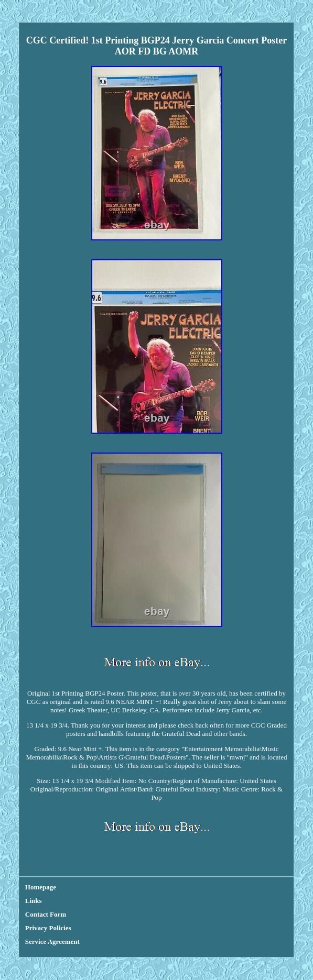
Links (34, 901)
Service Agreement (52, 942)
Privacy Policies (48, 928)
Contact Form (46, 914)
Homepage (41, 887)
